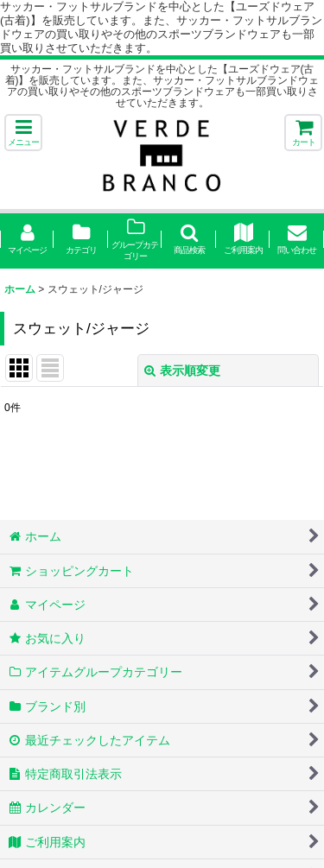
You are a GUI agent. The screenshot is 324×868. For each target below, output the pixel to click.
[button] (23, 133)
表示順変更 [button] (182, 371)
